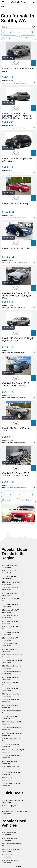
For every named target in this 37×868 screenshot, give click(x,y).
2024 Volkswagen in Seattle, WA (12, 656)
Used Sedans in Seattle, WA (11, 839)
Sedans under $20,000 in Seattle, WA (14, 807)
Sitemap (19, 867)
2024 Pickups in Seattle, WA (11, 701)
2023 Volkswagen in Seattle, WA (12, 667)
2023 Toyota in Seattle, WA (10, 605)
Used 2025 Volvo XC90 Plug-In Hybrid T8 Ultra (18, 340)
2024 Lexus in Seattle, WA (10, 650)
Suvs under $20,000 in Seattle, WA (13, 801)
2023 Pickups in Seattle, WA (11, 706)
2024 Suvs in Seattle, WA (10, 572)
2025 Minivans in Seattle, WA (11, 740)
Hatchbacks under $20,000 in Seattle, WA (15, 813)
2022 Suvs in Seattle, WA (10, 594)
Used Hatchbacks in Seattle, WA (12, 845)
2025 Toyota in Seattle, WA (10, 589)
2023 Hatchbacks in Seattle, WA (12, 729)
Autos (3, 7)
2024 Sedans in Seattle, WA (11, 611)
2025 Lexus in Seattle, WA (10, 639)
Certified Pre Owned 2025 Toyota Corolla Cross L (16, 384)
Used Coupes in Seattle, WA (11, 862)
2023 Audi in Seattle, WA (10, 645)
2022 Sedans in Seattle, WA (11, 762)
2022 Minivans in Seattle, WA (11, 785)
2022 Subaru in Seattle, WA (11, 768)
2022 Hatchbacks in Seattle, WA (12, 712)
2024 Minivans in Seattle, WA (11, 773)
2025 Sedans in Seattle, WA (11, 617)
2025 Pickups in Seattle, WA (11, 745)
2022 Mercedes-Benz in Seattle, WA (13, 751)
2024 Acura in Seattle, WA (10, 684)
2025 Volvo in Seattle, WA (10, 689)
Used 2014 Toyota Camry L (16, 203)
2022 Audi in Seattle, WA (10, 717)
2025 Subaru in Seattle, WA (11, 678)
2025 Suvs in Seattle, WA (10, 566)
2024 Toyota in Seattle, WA (10, 583)
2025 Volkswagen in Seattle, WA (12, 661)
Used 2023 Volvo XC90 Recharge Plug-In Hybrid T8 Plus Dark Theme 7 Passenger (18, 116)
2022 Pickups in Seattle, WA (11, 757)
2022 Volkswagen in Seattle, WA (12, 734)
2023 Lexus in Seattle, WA (10, 628)
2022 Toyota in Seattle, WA (10, 695)
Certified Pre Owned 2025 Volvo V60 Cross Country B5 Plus (17, 296)
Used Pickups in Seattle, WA (11, 850)
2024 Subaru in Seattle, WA (11, 633)
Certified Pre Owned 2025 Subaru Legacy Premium (16, 474)
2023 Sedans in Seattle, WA (11, 600)
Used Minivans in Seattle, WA (11, 856)
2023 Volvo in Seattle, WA (10, 622)
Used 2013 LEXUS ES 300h (17, 248)
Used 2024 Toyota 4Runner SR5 (16, 429)
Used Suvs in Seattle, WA (10, 834)
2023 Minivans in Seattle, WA (11, 779)
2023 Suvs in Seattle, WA (10, 577)
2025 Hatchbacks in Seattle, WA (12, 723)
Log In (27, 7)
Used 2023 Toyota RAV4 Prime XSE (18, 70)
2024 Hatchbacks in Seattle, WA (12, 673)
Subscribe (33, 7)
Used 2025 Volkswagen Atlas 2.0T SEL (17, 160)
